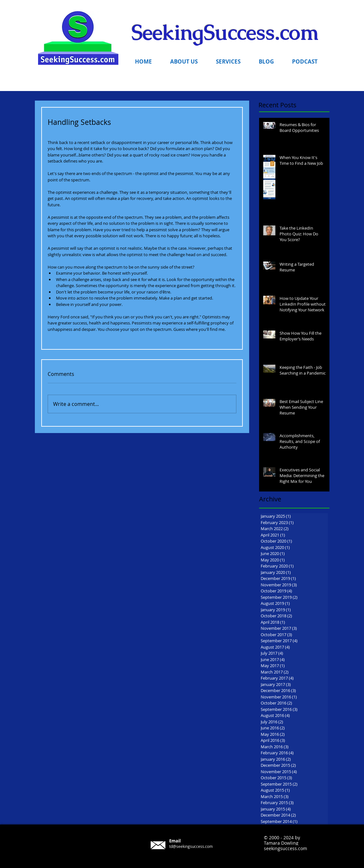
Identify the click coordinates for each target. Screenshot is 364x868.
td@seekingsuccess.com (191, 846)
